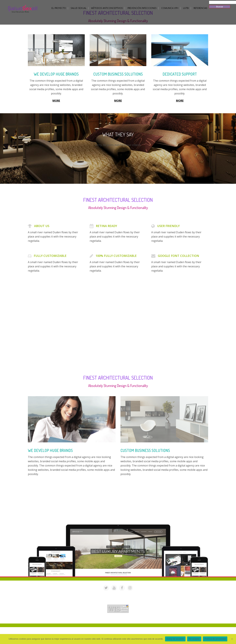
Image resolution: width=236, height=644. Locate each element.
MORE (56, 101)
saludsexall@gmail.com (150, 594)
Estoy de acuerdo (175, 639)
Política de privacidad (215, 639)
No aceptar (194, 639)
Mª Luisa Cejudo (132, 619)
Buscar (220, 7)
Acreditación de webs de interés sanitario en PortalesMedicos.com (118, 602)
